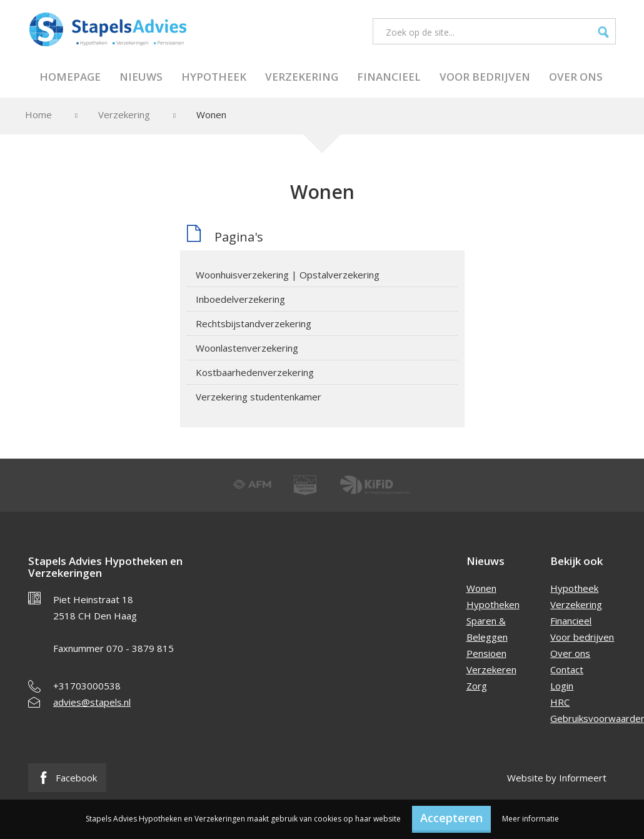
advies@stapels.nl (92, 702)
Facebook (67, 778)
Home (38, 114)
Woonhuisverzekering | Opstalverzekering (288, 275)
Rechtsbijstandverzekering (254, 323)
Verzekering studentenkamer (259, 397)
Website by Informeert (557, 778)
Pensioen (486, 653)
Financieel (389, 77)
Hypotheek (214, 77)
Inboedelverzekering (240, 299)
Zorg (477, 686)
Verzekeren (491, 669)
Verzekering (302, 77)
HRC (560, 702)
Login (562, 686)
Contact (567, 669)
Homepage (70, 77)
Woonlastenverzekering (247, 348)
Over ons (576, 77)
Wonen (481, 588)
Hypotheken (493, 604)
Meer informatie (531, 819)
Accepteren (451, 818)
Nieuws (141, 77)
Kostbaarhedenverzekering (255, 372)
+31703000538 (87, 686)
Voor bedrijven (485, 77)
